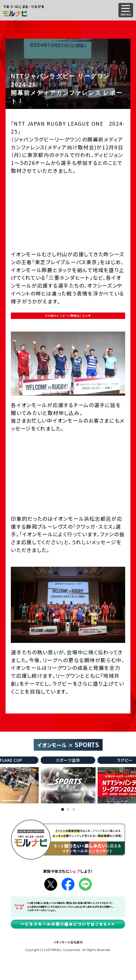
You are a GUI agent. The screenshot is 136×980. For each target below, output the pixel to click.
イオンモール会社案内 (68, 963)
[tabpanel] (68, 800)
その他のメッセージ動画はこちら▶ (68, 326)
